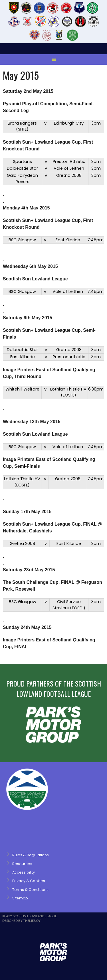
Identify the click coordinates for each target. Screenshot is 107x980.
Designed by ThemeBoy (21, 921)
